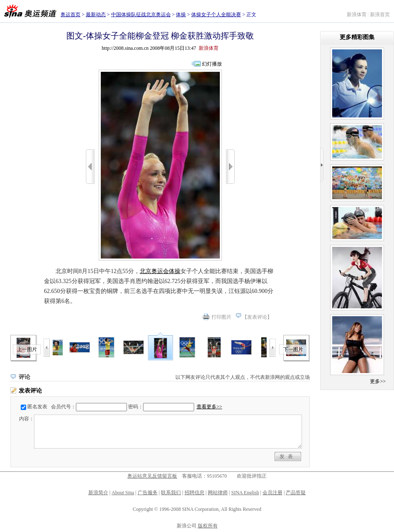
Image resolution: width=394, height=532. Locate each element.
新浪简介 (98, 493)
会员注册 (272, 493)
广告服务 (148, 493)
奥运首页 (71, 15)
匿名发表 (37, 407)
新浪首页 (380, 15)
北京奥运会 (154, 271)
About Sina (123, 493)
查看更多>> (209, 407)
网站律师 (218, 493)
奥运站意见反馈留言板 (152, 476)
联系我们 (171, 493)
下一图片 (293, 349)
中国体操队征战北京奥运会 (141, 15)
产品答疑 (296, 493)
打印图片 (221, 317)
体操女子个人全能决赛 (216, 15)
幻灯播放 (212, 64)
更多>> (378, 381)
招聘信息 (195, 493)
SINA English (245, 493)
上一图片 (27, 349)
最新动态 (96, 15)
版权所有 (208, 526)
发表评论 (257, 317)
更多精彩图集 (357, 37)
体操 (181, 15)
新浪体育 (357, 15)
